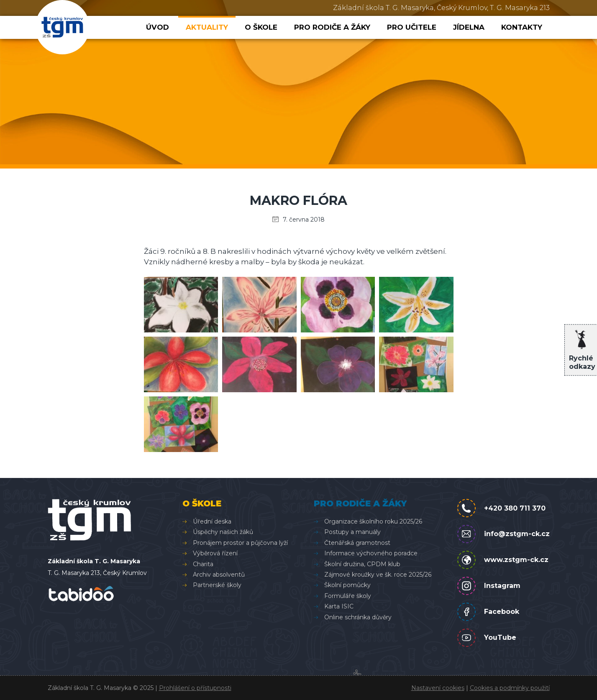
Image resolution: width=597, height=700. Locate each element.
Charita (203, 564)
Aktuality (207, 27)
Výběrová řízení (215, 553)
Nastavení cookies (438, 688)
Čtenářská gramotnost (357, 543)
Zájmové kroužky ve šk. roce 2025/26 (378, 575)
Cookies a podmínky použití (510, 688)
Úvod (158, 27)
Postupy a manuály (352, 532)
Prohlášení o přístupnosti (195, 688)
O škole (261, 27)
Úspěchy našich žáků (223, 532)
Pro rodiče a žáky (332, 27)
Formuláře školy (348, 596)
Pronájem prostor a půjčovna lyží (240, 543)
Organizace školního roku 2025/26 (373, 521)
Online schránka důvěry (358, 617)
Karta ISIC (339, 606)
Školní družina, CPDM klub (362, 564)
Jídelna (469, 27)
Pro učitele (412, 27)
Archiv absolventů (219, 575)
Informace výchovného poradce (371, 553)
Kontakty (522, 27)
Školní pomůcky (347, 585)
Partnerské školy (217, 585)
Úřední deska (212, 521)
